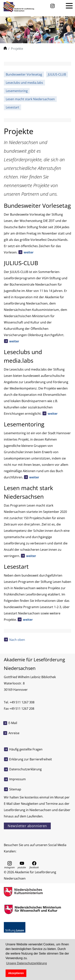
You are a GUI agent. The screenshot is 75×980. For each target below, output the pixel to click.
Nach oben (17, 640)
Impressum (17, 779)
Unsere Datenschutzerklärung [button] (27, 963)
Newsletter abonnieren (27, 826)
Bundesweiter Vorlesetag (24, 74)
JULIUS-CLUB (57, 74)
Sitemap (15, 789)
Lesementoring (17, 91)
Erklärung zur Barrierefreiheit (31, 759)
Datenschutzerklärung (25, 769)
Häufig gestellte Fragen (26, 749)
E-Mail (13, 723)
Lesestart (12, 107)
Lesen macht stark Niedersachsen (30, 99)
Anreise (14, 733)
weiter (29, 252)
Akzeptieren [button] (16, 973)
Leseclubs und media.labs (24, 83)
